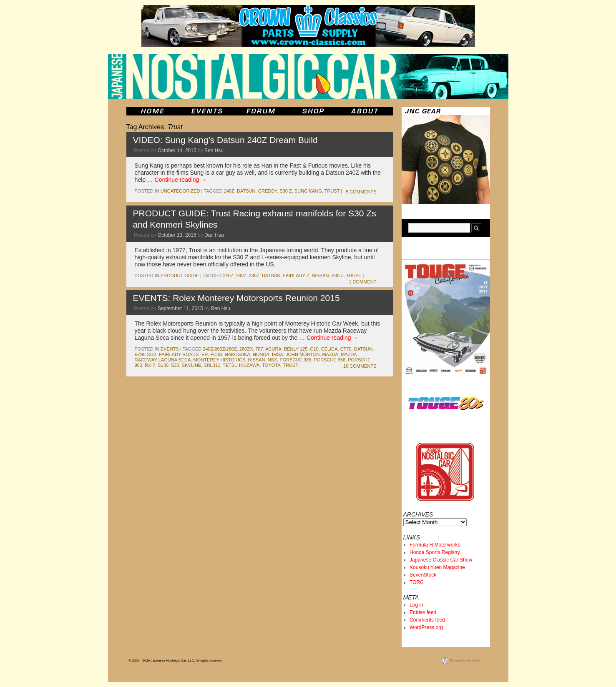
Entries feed (423, 612)
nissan (320, 276)
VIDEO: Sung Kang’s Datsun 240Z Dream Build (225, 140)
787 (259, 349)
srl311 (212, 365)
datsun (246, 191)
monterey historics (220, 360)
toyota (271, 365)
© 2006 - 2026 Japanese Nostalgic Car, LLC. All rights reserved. (176, 661)
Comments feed (427, 620)
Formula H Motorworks (435, 545)
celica (329, 349)
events (170, 349)
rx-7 (150, 365)
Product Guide (180, 276)
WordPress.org (426, 627)
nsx (273, 360)
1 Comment (363, 282)
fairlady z (296, 276)
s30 (175, 365)
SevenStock (423, 575)
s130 (163, 365)
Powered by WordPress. (466, 661)
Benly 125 (296, 349)
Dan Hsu (214, 235)
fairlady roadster (183, 354)
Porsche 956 (329, 360)
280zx (246, 349)
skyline (191, 365)
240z (229, 191)
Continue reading (181, 180)
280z (254, 276)
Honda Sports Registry (435, 552)
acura (273, 349)
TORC (417, 582)
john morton (303, 354)
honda (261, 354)
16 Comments (360, 366)
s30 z (285, 191)
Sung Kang (308, 191)
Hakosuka (238, 354)
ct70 (346, 349)
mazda (331, 354)
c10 (314, 349)
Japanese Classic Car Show (441, 560)
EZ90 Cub (146, 354)
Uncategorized (180, 191)
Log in (416, 605)
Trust (332, 191)
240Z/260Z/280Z (220, 349)
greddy (268, 191)
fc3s (216, 354)
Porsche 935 (295, 360)
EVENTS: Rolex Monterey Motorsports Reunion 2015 (236, 298)
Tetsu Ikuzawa (241, 365)
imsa (278, 354)
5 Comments (361, 192)
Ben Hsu (214, 150)
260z (241, 276)
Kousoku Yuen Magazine (437, 567)
